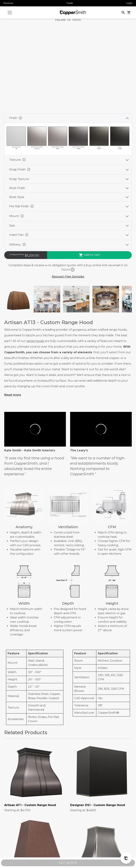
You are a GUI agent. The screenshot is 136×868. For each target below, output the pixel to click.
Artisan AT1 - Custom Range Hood (30, 805)
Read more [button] (13, 395)
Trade (70, 3)
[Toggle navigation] (10, 13)
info (20, 118)
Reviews (8, 3)
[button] (123, 12)
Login (129, 3)
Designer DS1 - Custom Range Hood (98, 805)
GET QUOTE (68, 863)
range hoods (35, 341)
